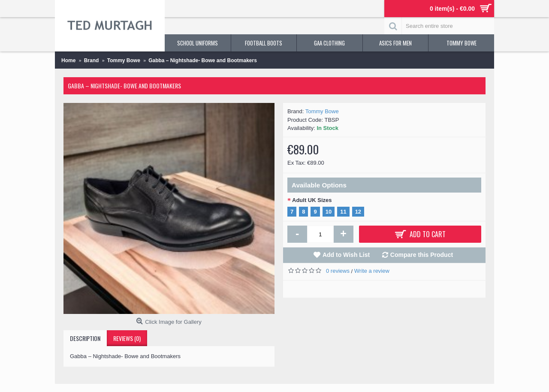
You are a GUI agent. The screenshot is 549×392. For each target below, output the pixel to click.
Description (85, 338)
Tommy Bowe (322, 111)
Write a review (372, 271)
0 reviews (338, 271)
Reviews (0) (127, 338)
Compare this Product (422, 255)
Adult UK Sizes (312, 200)
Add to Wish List (346, 255)
